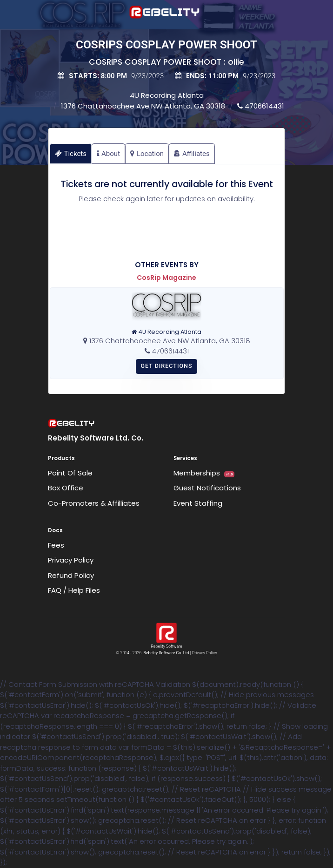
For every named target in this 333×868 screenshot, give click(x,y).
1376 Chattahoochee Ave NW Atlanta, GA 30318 (143, 106)
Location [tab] (147, 154)
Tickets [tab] (71, 154)
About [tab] (108, 154)
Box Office (66, 488)
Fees (56, 545)
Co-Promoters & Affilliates (94, 503)
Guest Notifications (207, 488)
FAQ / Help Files (74, 590)
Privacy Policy (71, 560)
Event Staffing (198, 503)
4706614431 (261, 106)
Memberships (204, 473)
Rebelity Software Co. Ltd (166, 653)
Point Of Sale (70, 473)
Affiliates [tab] (192, 154)
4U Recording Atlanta (167, 95)
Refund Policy (71, 575)
